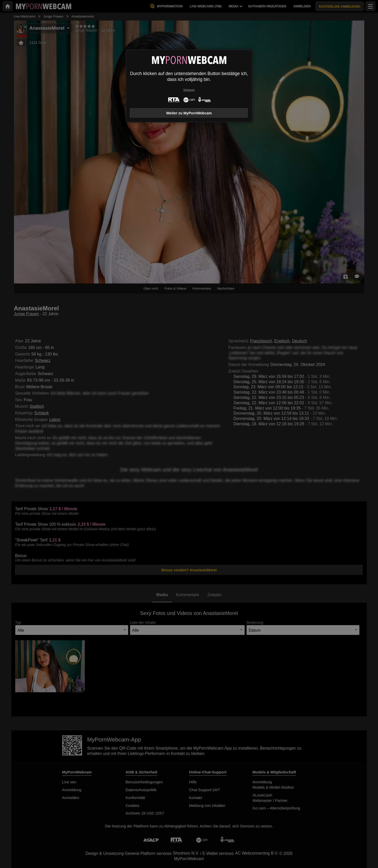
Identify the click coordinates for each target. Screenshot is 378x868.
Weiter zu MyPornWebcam (189, 113)
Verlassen (189, 90)
